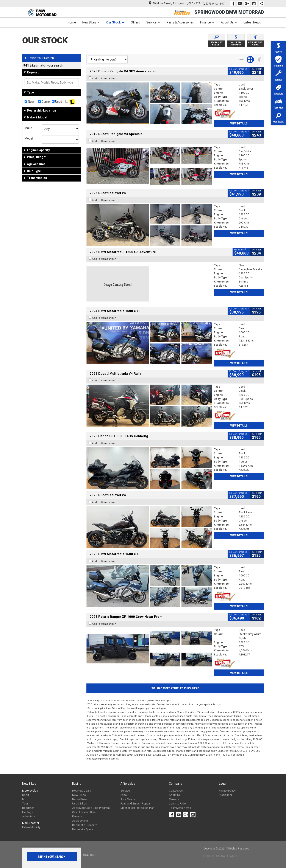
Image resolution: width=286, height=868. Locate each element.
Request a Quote (83, 829)
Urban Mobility (31, 827)
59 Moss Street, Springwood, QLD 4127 (174, 3)
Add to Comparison (104, 78)
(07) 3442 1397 (215, 4)
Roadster (28, 808)
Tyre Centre (128, 799)
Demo (44, 102)
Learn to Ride (177, 804)
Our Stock (115, 22)
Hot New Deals (82, 791)
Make (28, 128)
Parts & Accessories (180, 22)
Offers (135, 22)
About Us (229, 22)
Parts (124, 795)
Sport (26, 795)
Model (29, 138)
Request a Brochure (85, 825)
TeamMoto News (180, 808)
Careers (174, 799)
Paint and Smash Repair (135, 804)
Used (57, 102)
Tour (25, 804)
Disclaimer (226, 795)
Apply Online (80, 821)
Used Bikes (80, 804)
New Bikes (91, 22)
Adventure (29, 816)
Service (153, 22)
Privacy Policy (227, 791)
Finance (207, 22)
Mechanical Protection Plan (137, 808)
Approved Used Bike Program (91, 808)
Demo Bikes (80, 799)
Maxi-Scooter (31, 823)
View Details (239, 123)
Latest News (252, 22)
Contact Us (176, 791)
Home (72, 22)
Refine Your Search (39, 58)
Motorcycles (30, 791)
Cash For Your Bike (84, 812)
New (29, 102)
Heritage (28, 812)
